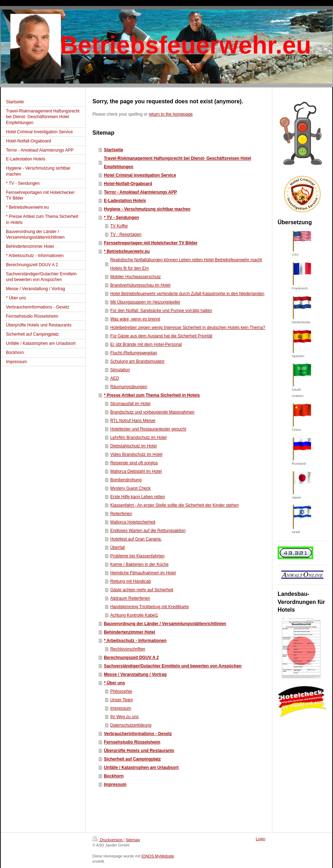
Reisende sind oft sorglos (134, 463)
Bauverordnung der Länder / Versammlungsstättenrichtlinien (165, 624)
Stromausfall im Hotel (130, 404)
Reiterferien (121, 514)
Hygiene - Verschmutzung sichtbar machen (147, 209)
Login (261, 839)
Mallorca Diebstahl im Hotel (136, 471)
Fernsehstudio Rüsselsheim (132, 742)
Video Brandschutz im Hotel (136, 454)
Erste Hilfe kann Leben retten (137, 497)
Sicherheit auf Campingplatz (132, 759)
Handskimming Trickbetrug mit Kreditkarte (149, 607)
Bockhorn (114, 776)
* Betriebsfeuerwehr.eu (127, 251)
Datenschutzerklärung (131, 725)
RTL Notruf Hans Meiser (133, 421)
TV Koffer (119, 226)
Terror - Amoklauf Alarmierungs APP (140, 192)
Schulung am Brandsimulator (137, 361)
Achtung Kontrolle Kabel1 (134, 615)
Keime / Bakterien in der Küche (139, 564)
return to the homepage (171, 114)
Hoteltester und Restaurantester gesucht (148, 429)
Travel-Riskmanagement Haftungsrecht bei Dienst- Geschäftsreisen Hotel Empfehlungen (177, 163)
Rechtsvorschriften (128, 649)
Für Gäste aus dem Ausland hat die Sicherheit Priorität (161, 336)
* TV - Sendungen (121, 218)
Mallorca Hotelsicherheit (133, 522)
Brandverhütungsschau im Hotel (140, 285)
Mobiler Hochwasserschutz (135, 277)
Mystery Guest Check (130, 488)
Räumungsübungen (129, 387)
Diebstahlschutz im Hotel (133, 446)
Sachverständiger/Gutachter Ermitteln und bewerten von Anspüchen (172, 666)
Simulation (120, 370)
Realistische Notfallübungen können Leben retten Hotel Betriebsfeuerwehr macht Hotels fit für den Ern (186, 264)
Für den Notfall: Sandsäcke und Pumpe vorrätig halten (161, 311)
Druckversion (108, 840)
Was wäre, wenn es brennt (135, 319)
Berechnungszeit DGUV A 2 (131, 658)
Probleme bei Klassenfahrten (137, 556)
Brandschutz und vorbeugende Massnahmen (152, 412)
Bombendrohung (126, 480)
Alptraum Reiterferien (130, 598)
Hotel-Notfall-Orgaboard (128, 184)
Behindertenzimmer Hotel (129, 632)
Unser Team (121, 700)
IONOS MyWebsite (158, 856)
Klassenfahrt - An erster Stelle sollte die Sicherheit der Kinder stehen (174, 505)
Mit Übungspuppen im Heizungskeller (145, 302)
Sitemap (133, 840)
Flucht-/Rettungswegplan (134, 353)
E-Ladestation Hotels (125, 201)
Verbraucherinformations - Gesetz (138, 734)
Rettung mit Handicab (130, 581)
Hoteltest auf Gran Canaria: (136, 539)
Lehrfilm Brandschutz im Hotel (138, 438)
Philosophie (121, 691)
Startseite (113, 150)
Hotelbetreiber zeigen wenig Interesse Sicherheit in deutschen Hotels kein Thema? (187, 328)
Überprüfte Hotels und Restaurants (139, 751)
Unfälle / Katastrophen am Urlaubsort (141, 768)
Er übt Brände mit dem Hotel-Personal (146, 344)
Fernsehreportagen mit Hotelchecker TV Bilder (150, 243)
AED (114, 378)
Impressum (120, 708)
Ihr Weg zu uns (124, 717)
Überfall (117, 548)
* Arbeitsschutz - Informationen (135, 641)
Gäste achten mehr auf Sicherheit (142, 590)
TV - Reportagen (126, 234)
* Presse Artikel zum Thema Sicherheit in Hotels (152, 395)
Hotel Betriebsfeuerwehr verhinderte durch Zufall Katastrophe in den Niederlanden (187, 294)
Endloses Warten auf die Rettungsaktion (148, 531)
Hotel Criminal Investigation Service (140, 175)
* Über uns (114, 683)
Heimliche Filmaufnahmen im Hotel (143, 573)
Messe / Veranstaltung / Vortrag (135, 674)
